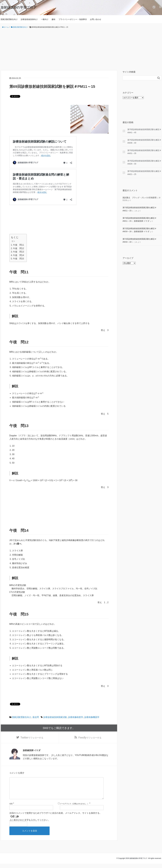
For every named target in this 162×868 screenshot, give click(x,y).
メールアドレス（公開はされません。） (74, 808)
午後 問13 (18, 252)
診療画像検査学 (76, 717)
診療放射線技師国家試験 (55, 717)
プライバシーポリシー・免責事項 (73, 19)
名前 (11, 808)
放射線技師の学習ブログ (19, 7)
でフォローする (32, 738)
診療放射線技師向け (29, 19)
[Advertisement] (81, 49)
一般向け (45, 19)
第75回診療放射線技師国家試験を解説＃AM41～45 (144, 131)
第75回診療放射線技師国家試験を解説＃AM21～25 (144, 173)
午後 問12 (18, 248)
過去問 (36, 717)
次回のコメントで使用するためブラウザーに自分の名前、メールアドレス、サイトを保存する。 (55, 817)
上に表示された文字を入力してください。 (30, 824)
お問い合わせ (96, 19)
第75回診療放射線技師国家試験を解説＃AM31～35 (144, 152)
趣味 (53, 19)
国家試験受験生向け (9, 19)
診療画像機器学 (92, 717)
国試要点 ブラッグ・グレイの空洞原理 (139, 198)
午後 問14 (18, 255)
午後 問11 (18, 245)
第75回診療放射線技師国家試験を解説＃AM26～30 (144, 162)
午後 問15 (18, 259)
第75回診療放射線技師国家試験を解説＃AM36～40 (144, 141)
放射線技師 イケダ (142, 221)
